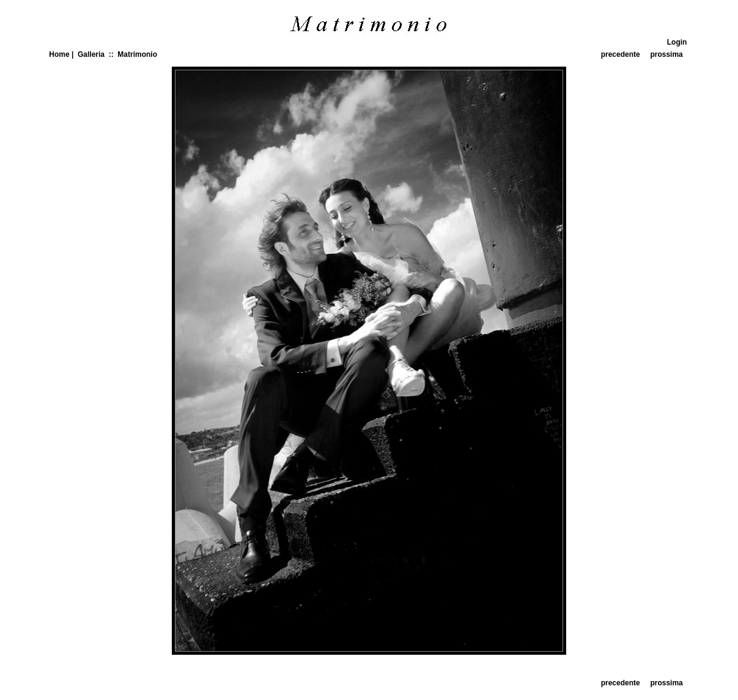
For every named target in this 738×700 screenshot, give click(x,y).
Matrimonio (137, 54)
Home (59, 54)
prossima (666, 54)
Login (677, 42)
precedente (621, 54)
